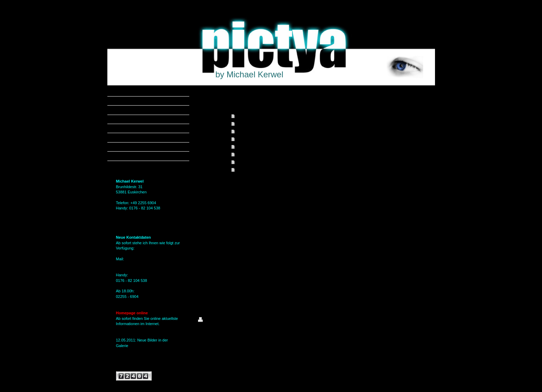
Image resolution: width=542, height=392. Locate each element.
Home (241, 116)
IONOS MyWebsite (262, 337)
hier (119, 351)
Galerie (242, 131)
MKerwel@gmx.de (132, 264)
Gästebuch (246, 162)
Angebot (244, 124)
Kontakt (243, 154)
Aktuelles (245, 139)
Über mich (245, 147)
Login (423, 320)
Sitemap (238, 321)
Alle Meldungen (129, 365)
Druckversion (213, 321)
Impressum (246, 170)
